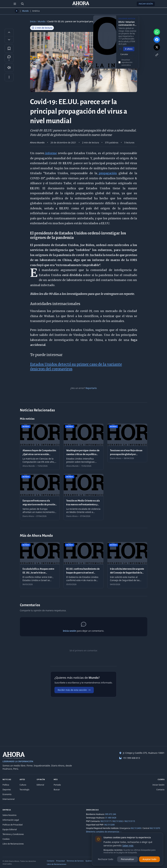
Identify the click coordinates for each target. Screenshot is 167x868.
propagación (107, 173)
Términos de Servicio (75, 861)
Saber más (128, 846)
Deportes (7, 790)
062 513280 (109, 825)
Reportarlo (91, 388)
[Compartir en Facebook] (157, 40)
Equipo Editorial (10, 829)
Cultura (23, 785)
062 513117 (106, 821)
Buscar (57, 790)
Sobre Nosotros (9, 815)
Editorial (40, 785)
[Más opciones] (9, 77)
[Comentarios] (9, 58)
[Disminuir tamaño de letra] (9, 40)
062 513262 (118, 821)
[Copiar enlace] (157, 55)
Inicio (33, 21)
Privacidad (60, 861)
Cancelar (124, 57)
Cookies (6, 839)
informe (51, 153)
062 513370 (155, 828)
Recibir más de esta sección (74, 690)
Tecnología (24, 790)
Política (6, 785)
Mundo (25, 11)
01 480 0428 (111, 818)
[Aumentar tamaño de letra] (9, 32)
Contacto (160, 790)
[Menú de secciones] (15, 4)
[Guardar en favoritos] (9, 48)
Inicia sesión (70, 631)
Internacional (9, 799)
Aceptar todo (150, 859)
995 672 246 (111, 814)
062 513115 (130, 821)
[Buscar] (22, 4)
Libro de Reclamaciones (13, 844)
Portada (57, 785)
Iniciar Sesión (146, 4)
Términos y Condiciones (13, 834)
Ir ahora (129, 51)
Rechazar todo (106, 859)
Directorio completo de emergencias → (104, 832)
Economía (7, 794)
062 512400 (136, 828)
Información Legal (11, 820)
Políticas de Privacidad (12, 825)
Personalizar (128, 859)
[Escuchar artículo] (9, 68)
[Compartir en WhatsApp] (157, 32)
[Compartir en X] (157, 47)
